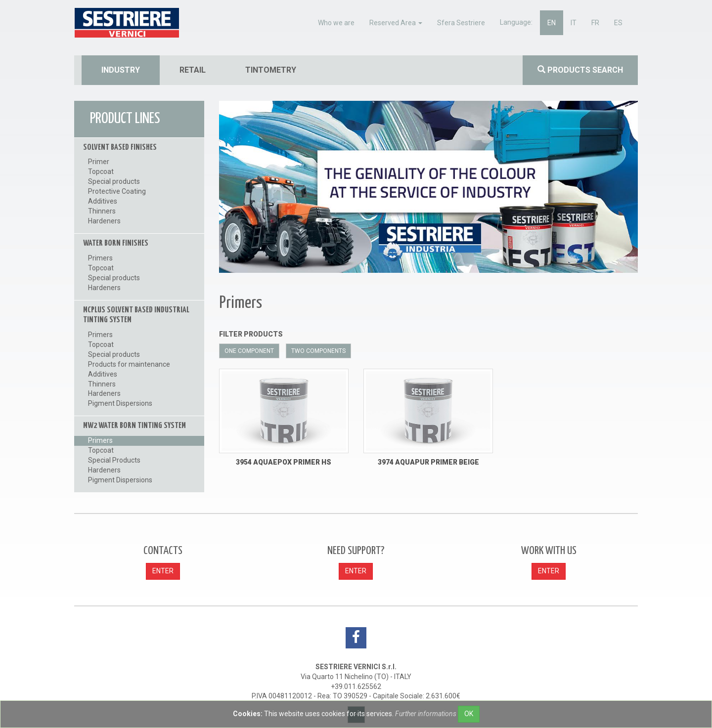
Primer (99, 162)
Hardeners (104, 221)
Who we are (336, 23)
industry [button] (121, 70)
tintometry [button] (271, 70)
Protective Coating (117, 191)
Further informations (426, 714)
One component (249, 351)
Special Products (114, 460)
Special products (114, 181)
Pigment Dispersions (120, 403)
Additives (103, 201)
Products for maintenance (129, 364)
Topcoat (101, 171)
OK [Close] (469, 714)
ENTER (163, 571)
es (618, 23)
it (574, 23)
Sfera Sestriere (461, 23)
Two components (318, 351)
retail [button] (193, 70)
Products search (580, 70)
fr (595, 23)
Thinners (102, 211)
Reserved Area (396, 23)
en (552, 23)
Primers (100, 258)
